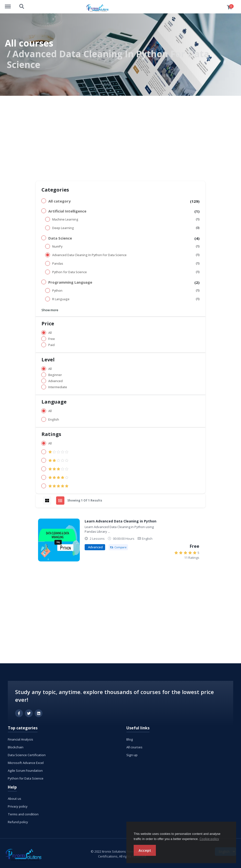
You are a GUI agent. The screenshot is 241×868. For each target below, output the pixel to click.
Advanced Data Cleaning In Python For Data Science (89, 255)
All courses (29, 43)
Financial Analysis (20, 739)
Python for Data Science (70, 272)
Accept (145, 850)
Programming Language (70, 282)
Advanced (55, 381)
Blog (130, 739)
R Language (61, 299)
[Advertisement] (120, 132)
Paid (51, 345)
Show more (50, 310)
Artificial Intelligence (67, 211)
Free (52, 339)
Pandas (58, 264)
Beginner (55, 375)
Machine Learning (65, 219)
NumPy (57, 246)
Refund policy (18, 822)
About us (15, 799)
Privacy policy (18, 806)
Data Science (60, 238)
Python (57, 291)
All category (60, 201)
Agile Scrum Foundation (25, 771)
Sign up (132, 755)
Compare (118, 547)
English (54, 420)
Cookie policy (209, 839)
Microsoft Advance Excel (26, 763)
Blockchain (16, 747)
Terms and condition (23, 814)
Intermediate (58, 387)
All (50, 333)
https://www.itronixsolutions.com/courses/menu (10, 4)
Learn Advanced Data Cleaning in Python (120, 521)
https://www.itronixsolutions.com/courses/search (22, 7)
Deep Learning (63, 228)
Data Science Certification (27, 755)
